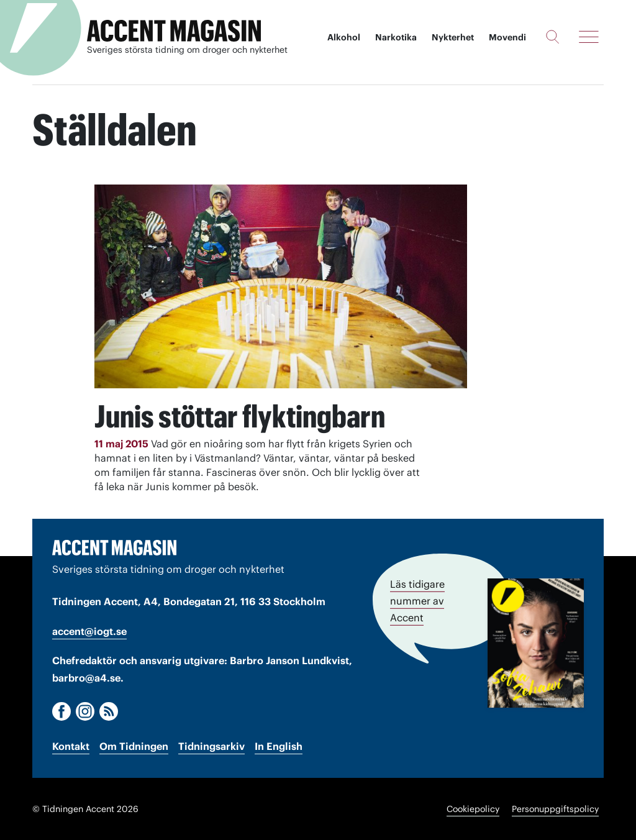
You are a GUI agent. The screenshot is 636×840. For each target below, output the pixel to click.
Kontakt (71, 746)
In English (279, 746)
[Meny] (589, 37)
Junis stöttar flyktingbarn (240, 416)
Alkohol (344, 37)
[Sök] (552, 37)
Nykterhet (453, 37)
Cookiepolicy (473, 809)
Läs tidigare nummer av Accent (417, 601)
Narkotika (396, 37)
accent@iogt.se (89, 631)
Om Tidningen (134, 746)
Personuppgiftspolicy (555, 809)
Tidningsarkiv (211, 746)
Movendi (507, 37)
